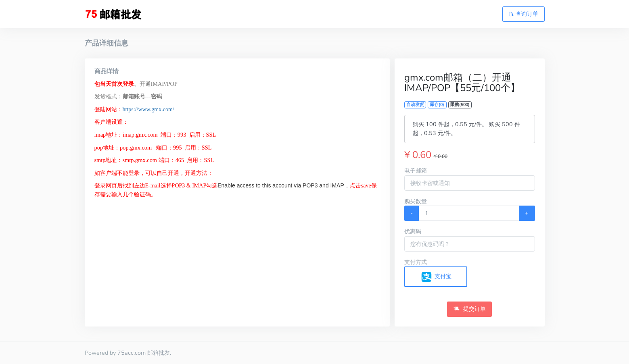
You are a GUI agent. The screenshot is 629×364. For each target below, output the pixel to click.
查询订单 (523, 14)
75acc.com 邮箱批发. (144, 353)
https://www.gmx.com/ (148, 109)
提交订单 (470, 309)
